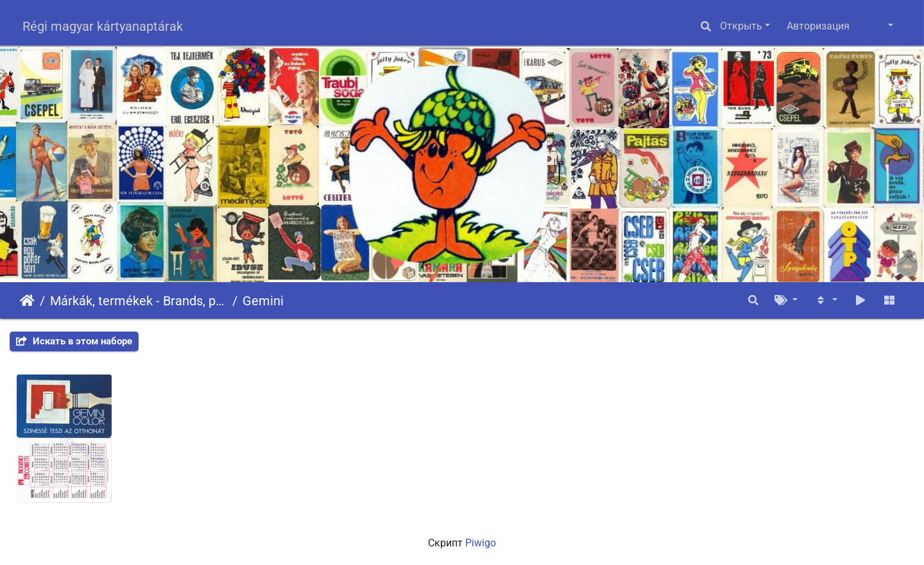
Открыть (741, 26)
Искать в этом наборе (74, 341)
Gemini (263, 301)
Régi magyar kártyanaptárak (103, 26)
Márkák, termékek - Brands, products (139, 301)
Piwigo (481, 543)
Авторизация (818, 26)
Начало (27, 301)
